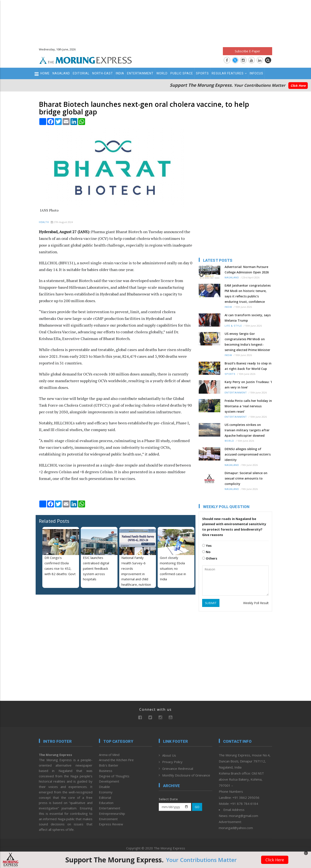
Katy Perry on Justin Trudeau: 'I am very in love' (248, 385)
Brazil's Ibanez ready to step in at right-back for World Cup (248, 366)
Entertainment (140, 73)
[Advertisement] (155, 22)
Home (45, 73)
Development (109, 781)
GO (197, 807)
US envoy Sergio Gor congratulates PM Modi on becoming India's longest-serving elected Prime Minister (247, 342)
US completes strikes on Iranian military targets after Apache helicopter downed (247, 430)
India (120, 73)
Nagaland (61, 73)
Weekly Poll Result (256, 603)
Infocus (256, 73)
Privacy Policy (172, 762)
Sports (202, 73)
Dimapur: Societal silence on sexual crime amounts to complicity (246, 478)
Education (106, 803)
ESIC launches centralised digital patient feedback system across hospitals (96, 568)
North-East (103, 73)
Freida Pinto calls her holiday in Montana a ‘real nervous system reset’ (248, 406)
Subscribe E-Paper (247, 51)
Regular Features (229, 73)
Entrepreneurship (112, 813)
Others (210, 558)
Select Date (168, 799)
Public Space (182, 73)
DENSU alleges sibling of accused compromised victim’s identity (248, 454)
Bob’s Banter (109, 765)
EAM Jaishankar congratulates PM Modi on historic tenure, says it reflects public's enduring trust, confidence (248, 294)
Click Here (298, 86)
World (162, 73)
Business (106, 771)
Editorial (81, 73)
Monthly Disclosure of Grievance (186, 775)
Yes (207, 546)
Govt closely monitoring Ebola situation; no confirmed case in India (173, 568)
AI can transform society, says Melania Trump (248, 318)
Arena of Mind (109, 755)
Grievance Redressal (178, 769)
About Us (169, 755)
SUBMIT (211, 603)
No (206, 552)
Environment (108, 819)
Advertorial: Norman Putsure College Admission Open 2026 (247, 270)
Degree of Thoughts (114, 776)
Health (44, 222)
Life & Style (233, 326)
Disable (104, 787)
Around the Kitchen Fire (116, 760)
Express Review (111, 824)
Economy (106, 792)
